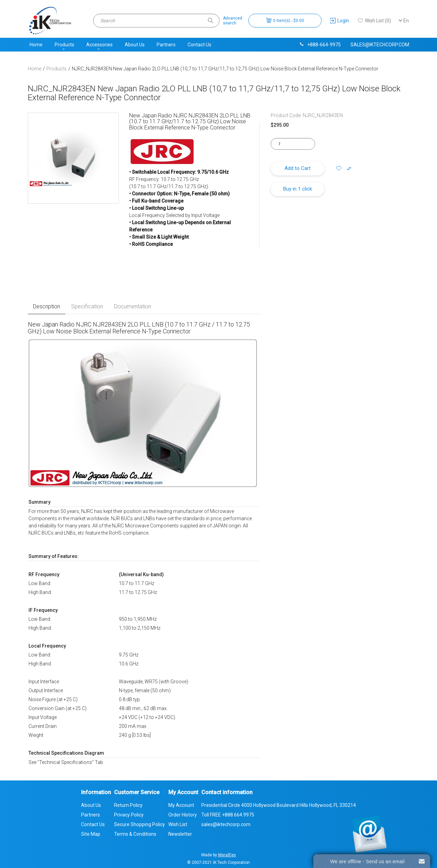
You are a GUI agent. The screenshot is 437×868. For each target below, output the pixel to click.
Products (64, 45)
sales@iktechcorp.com (380, 45)
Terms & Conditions (135, 834)
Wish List (178, 824)
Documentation (133, 306)
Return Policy (128, 805)
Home (36, 45)
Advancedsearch (233, 21)
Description (47, 306)
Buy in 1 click (298, 189)
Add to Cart (298, 168)
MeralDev (227, 855)
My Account (181, 805)
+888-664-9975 (320, 45)
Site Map (91, 834)
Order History (183, 815)
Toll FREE (228, 815)
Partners (166, 45)
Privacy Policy (129, 815)
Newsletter (180, 834)
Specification (87, 306)
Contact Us (199, 45)
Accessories (99, 45)
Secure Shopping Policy (139, 824)
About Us (135, 45)
